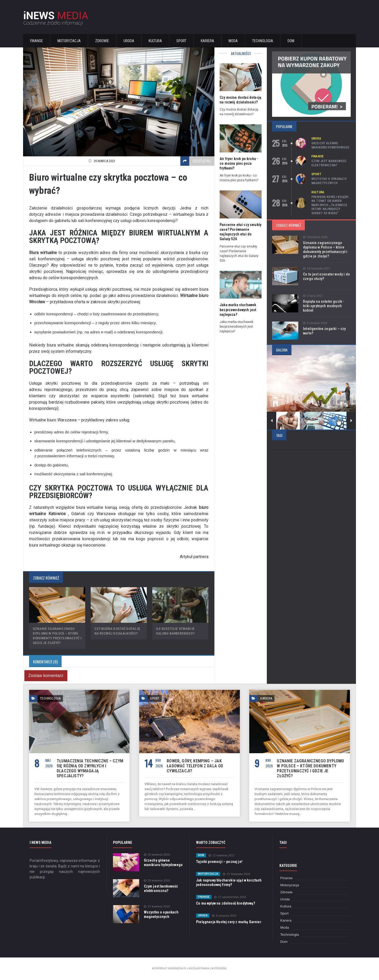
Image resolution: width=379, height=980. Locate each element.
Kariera (207, 41)
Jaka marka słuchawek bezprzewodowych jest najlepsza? (237, 310)
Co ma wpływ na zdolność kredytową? (225, 903)
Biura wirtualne (43, 253)
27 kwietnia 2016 (157, 907)
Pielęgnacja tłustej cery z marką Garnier (228, 922)
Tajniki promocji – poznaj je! (219, 862)
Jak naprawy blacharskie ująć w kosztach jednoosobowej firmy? (228, 882)
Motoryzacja (69, 41)
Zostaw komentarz (45, 676)
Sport (181, 41)
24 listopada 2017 (316, 269)
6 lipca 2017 (313, 296)
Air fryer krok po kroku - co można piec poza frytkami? (238, 163)
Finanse (37, 41)
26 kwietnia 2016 (157, 881)
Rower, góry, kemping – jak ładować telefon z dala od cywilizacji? (194, 766)
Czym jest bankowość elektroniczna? (329, 163)
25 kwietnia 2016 (157, 855)
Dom (291, 41)
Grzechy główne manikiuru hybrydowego (330, 145)
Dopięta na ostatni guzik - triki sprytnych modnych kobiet (327, 304)
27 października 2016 (230, 897)
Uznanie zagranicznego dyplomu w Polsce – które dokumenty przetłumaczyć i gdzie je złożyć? (325, 249)
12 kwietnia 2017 (221, 855)
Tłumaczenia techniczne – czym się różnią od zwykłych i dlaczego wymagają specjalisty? (89, 768)
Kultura (155, 41)
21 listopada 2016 (236, 874)
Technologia (263, 41)
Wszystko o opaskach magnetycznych (329, 181)
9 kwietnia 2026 (315, 237)
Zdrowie (102, 41)
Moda (233, 41)
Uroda (129, 41)
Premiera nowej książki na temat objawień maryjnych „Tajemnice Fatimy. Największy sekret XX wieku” (329, 205)
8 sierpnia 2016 (315, 323)
